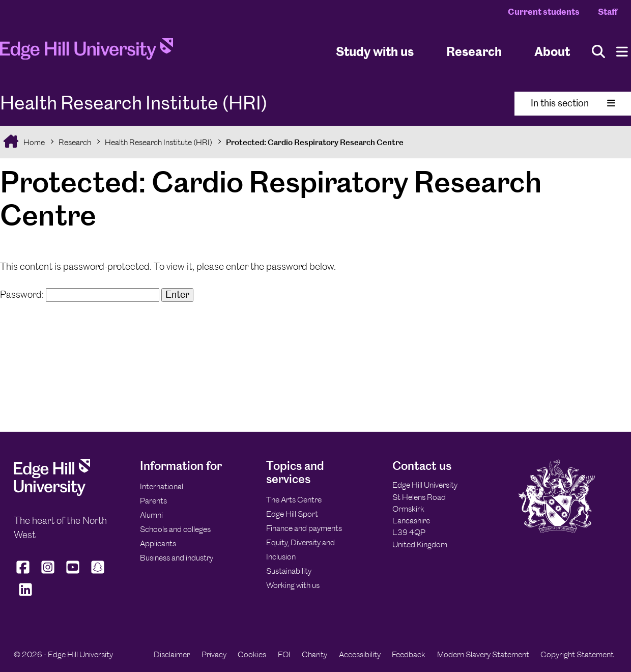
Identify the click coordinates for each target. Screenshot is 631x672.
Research (75, 142)
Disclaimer (172, 654)
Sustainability (289, 571)
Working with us (293, 585)
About (552, 51)
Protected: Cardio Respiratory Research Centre (315, 142)
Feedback (409, 654)
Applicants (158, 543)
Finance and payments (304, 528)
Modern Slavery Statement (483, 654)
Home (33, 142)
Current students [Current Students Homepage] (544, 12)
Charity (314, 654)
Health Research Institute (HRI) (159, 142)
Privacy (214, 654)
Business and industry (177, 558)
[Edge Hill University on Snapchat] (98, 574)
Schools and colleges (175, 529)
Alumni (151, 515)
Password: (80, 295)
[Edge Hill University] (52, 493)
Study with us (375, 51)
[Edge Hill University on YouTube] (73, 574)
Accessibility (360, 654)
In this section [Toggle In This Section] (573, 103)
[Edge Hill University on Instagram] (48, 574)
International (162, 486)
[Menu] (622, 52)
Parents (153, 501)
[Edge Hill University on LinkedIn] (25, 596)
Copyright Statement (577, 654)
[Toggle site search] (598, 52)
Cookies (252, 654)
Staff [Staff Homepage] (608, 12)
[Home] (87, 52)
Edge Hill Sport (292, 514)
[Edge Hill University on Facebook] (24, 574)
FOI (284, 654)
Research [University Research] (474, 51)
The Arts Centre (294, 500)
